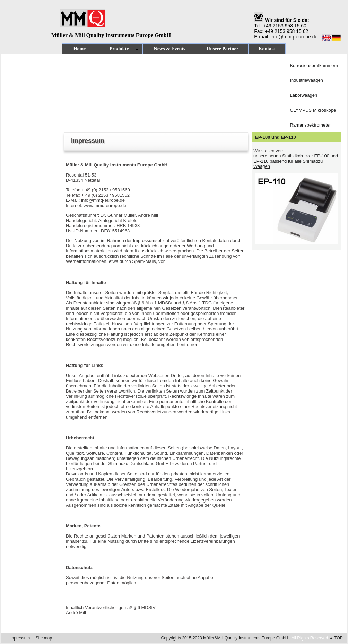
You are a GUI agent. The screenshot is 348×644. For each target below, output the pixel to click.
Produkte (118, 50)
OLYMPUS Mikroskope (313, 110)
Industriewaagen (306, 80)
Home (80, 49)
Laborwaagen (303, 95)
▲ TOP (336, 638)
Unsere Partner (223, 49)
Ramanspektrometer (310, 125)
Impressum (20, 638)
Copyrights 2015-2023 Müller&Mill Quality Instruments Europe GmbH (225, 638)
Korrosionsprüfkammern (314, 65)
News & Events (170, 49)
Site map (44, 638)
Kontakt (267, 49)
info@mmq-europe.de (294, 37)
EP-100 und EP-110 (276, 137)
